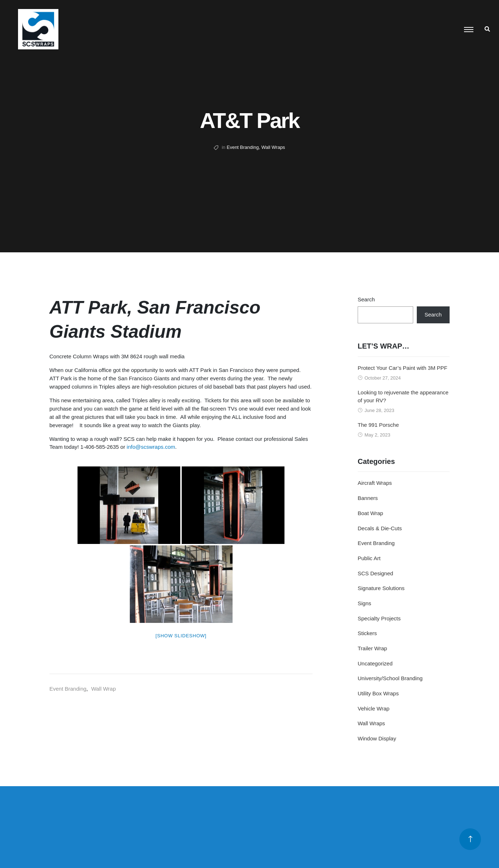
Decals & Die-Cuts (380, 528)
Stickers (367, 633)
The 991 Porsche (378, 425)
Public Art (369, 558)
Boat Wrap (370, 513)
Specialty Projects (379, 618)
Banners (368, 498)
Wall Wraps (273, 147)
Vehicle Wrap (374, 708)
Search (366, 299)
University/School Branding (390, 678)
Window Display (377, 738)
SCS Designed (375, 573)
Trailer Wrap (372, 648)
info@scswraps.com (151, 447)
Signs (365, 603)
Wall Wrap (103, 689)
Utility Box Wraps (378, 693)
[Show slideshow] (181, 636)
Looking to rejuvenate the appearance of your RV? (403, 397)
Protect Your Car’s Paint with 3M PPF (403, 368)
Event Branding (243, 147)
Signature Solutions (381, 588)
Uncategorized (375, 663)
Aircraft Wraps (375, 483)
